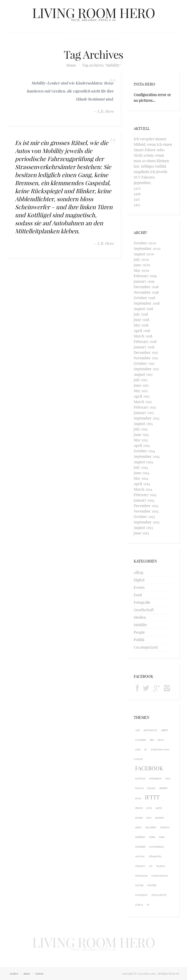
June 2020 (142, 265)
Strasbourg (155, 857)
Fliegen (151, 788)
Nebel (152, 837)
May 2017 (141, 391)
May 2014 (141, 478)
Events (139, 587)
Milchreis (151, 828)
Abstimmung (150, 730)
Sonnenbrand (157, 847)
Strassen (140, 866)
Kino (149, 818)
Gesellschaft (144, 610)
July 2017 (141, 380)
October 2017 (144, 363)
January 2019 (144, 281)
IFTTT (152, 797)
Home (76, 40)
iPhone (139, 808)
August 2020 (144, 254)
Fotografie (142, 602)
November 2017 (146, 358)
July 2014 (141, 467)
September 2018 (147, 303)
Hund (138, 799)
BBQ (152, 740)
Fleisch (139, 788)
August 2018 (143, 309)
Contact (39, 974)
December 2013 (146, 506)
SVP (151, 866)
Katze (159, 808)
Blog (90, 40)
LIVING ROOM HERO (94, 13)
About (27, 974)
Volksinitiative (160, 876)
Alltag (138, 572)
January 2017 (144, 413)
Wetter (139, 886)
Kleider (159, 818)
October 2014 (144, 451)
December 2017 (146, 352)
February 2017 (145, 407)
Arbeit (165, 730)
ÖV (148, 905)
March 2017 (143, 402)
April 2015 (142, 445)
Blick (161, 740)
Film (168, 779)
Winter (152, 885)
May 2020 (141, 270)
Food (138, 595)
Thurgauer (141, 876)
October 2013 (144, 517)
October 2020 (145, 243)
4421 (137, 188)
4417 (137, 199)
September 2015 (146, 418)
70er (137, 730)
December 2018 (146, 287)
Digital (139, 580)
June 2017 (141, 385)
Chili (138, 750)
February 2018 (145, 342)
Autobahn (141, 740)
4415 (137, 205)
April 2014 (142, 484)
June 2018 (141, 320)
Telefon (161, 866)
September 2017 (146, 369)
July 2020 (141, 259)
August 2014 (143, 462)
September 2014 (147, 456)
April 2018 (142, 331)
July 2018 (141, 314)
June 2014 (141, 473)
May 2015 (141, 440)
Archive (14, 974)
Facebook (149, 768)
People (139, 632)
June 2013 (141, 533)
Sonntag (140, 857)
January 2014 (144, 500)
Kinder (139, 818)
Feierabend (155, 779)
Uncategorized (146, 647)
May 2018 (141, 325)
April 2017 (142, 396)
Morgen (140, 837)
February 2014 (145, 495)
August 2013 (143, 528)
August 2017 (143, 374)
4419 (137, 194)
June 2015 (141, 435)
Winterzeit (141, 895)
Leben (138, 828)
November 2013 (146, 511)
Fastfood (140, 779)
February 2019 (145, 276)
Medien (140, 617)
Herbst (163, 788)
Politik (139, 640)
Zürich (139, 905)
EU (146, 750)
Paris (162, 837)
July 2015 (141, 429)
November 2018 (146, 292)
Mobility (140, 625)
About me (107, 40)
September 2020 (147, 249)
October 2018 (144, 298)
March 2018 (143, 336)
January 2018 (144, 347)
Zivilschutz (159, 895)
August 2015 (143, 424)
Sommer (140, 847)
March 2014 (143, 489)
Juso (149, 808)
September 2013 (147, 522)
